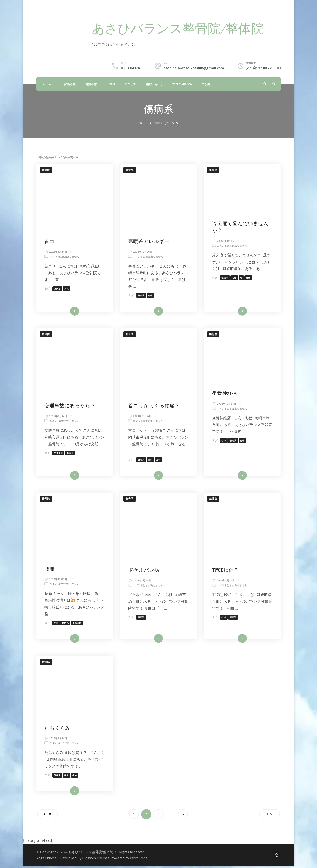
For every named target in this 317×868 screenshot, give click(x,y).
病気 (67, 777)
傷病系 (58, 289)
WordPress (139, 860)
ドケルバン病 (144, 571)
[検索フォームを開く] (274, 84)
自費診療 (91, 84)
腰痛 (50, 570)
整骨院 (46, 170)
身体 (67, 289)
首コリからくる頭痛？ (154, 406)
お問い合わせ (154, 84)
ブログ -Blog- (182, 84)
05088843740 (131, 68)
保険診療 (70, 84)
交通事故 (59, 460)
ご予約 (206, 84)
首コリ (53, 242)
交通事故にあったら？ (70, 406)
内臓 (234, 278)
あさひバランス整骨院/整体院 (178, 30)
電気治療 (77, 624)
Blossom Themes (96, 860)
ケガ (224, 441)
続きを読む (69, 312)
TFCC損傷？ (226, 571)
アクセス (130, 84)
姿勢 (151, 460)
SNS (112, 84)
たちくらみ (58, 729)
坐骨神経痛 (225, 394)
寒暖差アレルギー (149, 242)
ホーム (47, 84)
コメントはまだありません (65, 257)
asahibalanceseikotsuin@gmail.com (194, 68)
